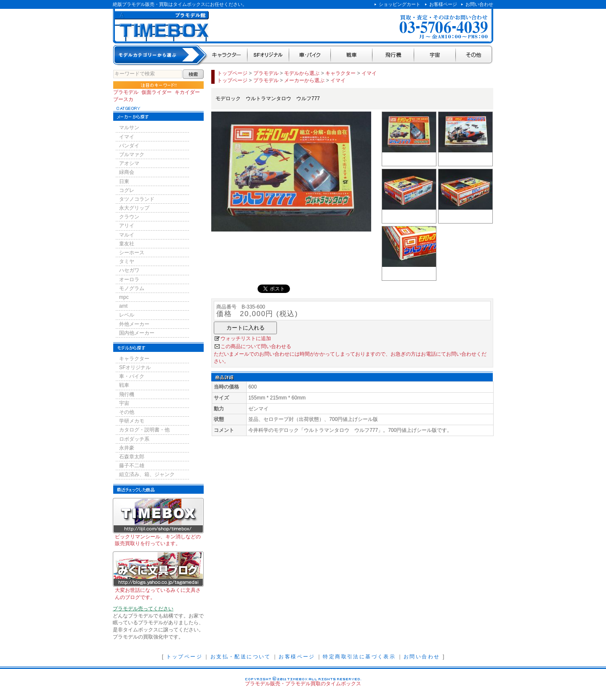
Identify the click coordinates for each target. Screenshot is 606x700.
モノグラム (132, 288)
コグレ (127, 190)
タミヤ (127, 261)
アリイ (127, 226)
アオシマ (129, 163)
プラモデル (126, 92)
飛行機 (393, 55)
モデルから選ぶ (302, 73)
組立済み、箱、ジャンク (147, 474)
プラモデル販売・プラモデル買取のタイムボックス (303, 684)
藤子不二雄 (132, 466)
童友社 (127, 244)
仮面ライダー (157, 92)
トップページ (232, 73)
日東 (124, 181)
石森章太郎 (132, 457)
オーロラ (129, 279)
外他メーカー (134, 324)
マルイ (127, 235)
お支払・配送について (241, 657)
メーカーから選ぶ (304, 80)
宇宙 (435, 55)
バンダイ (129, 146)
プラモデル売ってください (143, 609)
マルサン (129, 128)
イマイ (127, 137)
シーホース (132, 253)
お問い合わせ (479, 4)
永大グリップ (134, 208)
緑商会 (127, 172)
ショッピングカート (400, 4)
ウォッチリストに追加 (246, 338)
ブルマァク (132, 154)
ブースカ (123, 99)
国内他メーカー (137, 333)
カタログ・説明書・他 (144, 430)
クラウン (129, 217)
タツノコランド (137, 199)
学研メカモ (132, 421)
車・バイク (310, 55)
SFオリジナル (268, 55)
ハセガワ (129, 270)
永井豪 (127, 448)
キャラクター (227, 55)
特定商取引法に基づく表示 (359, 657)
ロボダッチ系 (134, 439)
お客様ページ (443, 4)
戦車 (352, 55)
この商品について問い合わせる (256, 346)
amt (123, 306)
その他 (474, 55)
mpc (124, 297)
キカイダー (187, 92)
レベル (127, 315)
